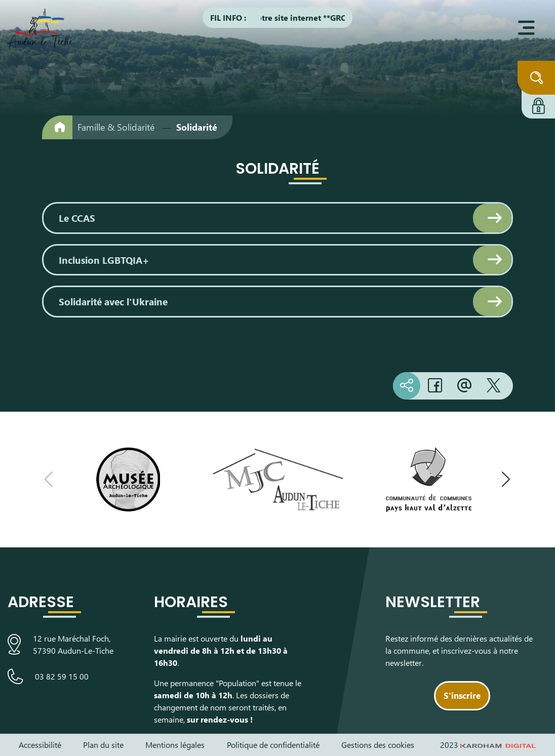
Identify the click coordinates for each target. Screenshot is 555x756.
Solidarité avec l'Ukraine (113, 301)
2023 (488, 745)
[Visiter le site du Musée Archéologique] (127, 480)
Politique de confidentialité (273, 745)
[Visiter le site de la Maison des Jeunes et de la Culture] (278, 480)
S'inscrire (462, 695)
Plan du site (103, 745)
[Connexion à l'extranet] (538, 104)
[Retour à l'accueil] (57, 127)
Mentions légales (175, 745)
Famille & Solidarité (116, 127)
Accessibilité (40, 745)
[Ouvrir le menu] (526, 28)
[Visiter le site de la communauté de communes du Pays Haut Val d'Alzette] (429, 480)
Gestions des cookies (378, 745)
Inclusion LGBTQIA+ (104, 260)
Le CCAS (77, 218)
